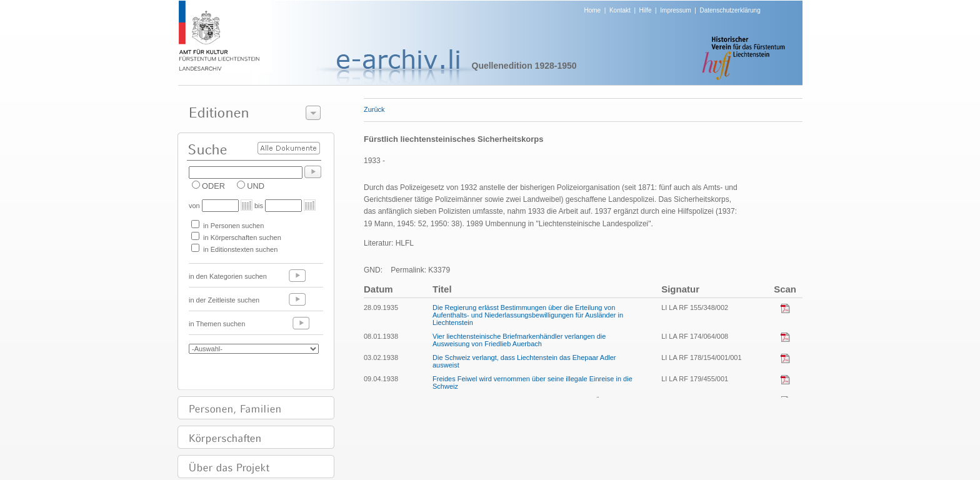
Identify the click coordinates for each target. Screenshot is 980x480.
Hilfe (646, 10)
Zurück (374, 109)
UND (256, 186)
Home (593, 10)
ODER (213, 186)
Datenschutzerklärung (730, 10)
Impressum (675, 10)
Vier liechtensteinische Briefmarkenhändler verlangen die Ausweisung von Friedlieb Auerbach (519, 340)
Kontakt (620, 10)
